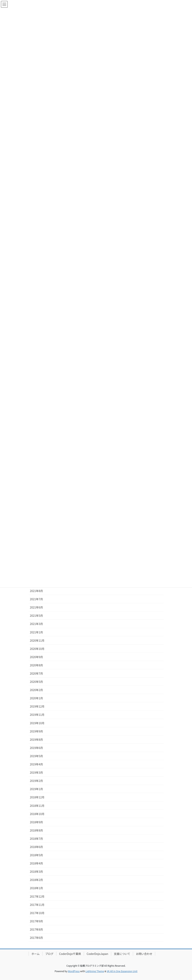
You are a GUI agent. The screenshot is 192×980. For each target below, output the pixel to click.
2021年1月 (37, 632)
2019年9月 (37, 731)
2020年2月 (37, 690)
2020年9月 (37, 657)
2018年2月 (37, 880)
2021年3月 (37, 624)
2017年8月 (37, 929)
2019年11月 (37, 715)
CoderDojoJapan (97, 954)
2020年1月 (37, 698)
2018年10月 (37, 814)
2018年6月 (37, 847)
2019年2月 (37, 781)
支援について (122, 954)
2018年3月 (37, 872)
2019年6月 (37, 748)
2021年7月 (37, 599)
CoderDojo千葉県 (70, 954)
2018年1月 (37, 888)
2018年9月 (37, 822)
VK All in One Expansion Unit (122, 971)
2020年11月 (37, 640)
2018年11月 (37, 806)
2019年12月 (37, 706)
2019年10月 (37, 723)
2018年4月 (37, 863)
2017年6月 (37, 938)
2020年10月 (37, 649)
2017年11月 (37, 905)
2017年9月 (37, 921)
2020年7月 (37, 673)
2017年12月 (37, 896)
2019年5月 (37, 756)
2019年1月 (37, 789)
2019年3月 (37, 772)
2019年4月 (37, 764)
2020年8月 (37, 665)
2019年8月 (37, 740)
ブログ (49, 954)
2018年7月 (37, 839)
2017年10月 (37, 913)
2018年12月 (37, 797)
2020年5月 (37, 682)
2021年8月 (37, 591)
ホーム (36, 954)
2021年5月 (37, 616)
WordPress (74, 971)
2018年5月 (37, 855)
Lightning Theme (95, 971)
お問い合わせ (144, 954)
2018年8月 (37, 830)
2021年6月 (37, 607)
